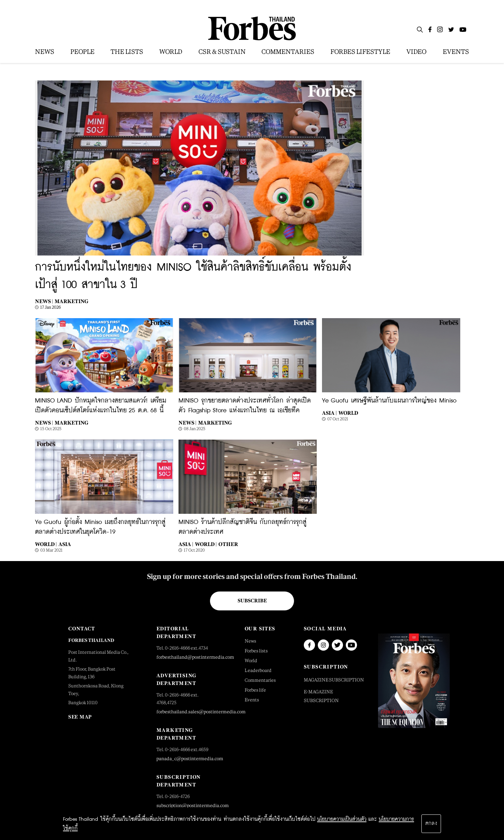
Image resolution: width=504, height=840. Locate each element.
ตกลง (431, 824)
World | (46, 544)
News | (44, 301)
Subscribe (252, 601)
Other (228, 544)
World (348, 413)
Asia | (329, 413)
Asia (65, 544)
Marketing (71, 301)
